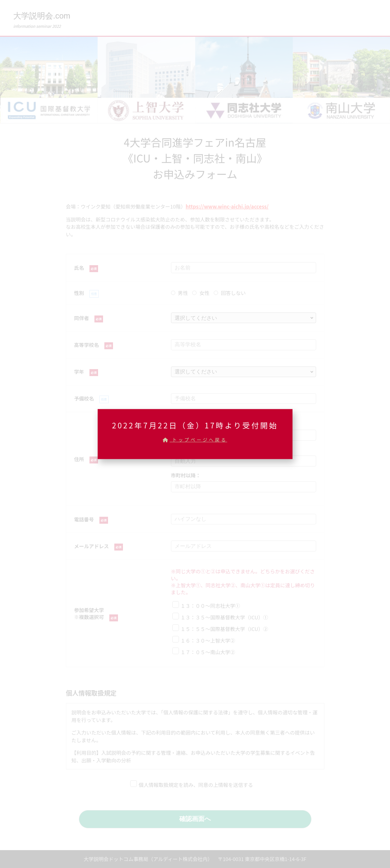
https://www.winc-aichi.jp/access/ (227, 206)
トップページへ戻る (195, 439)
